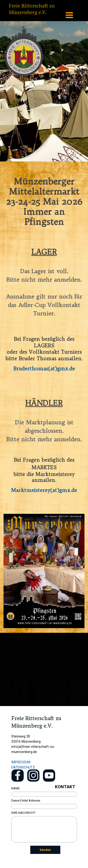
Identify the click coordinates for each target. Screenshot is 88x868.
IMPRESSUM (21, 762)
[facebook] (18, 776)
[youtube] (49, 776)
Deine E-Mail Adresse (26, 801)
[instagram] (33, 776)
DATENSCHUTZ (23, 767)
